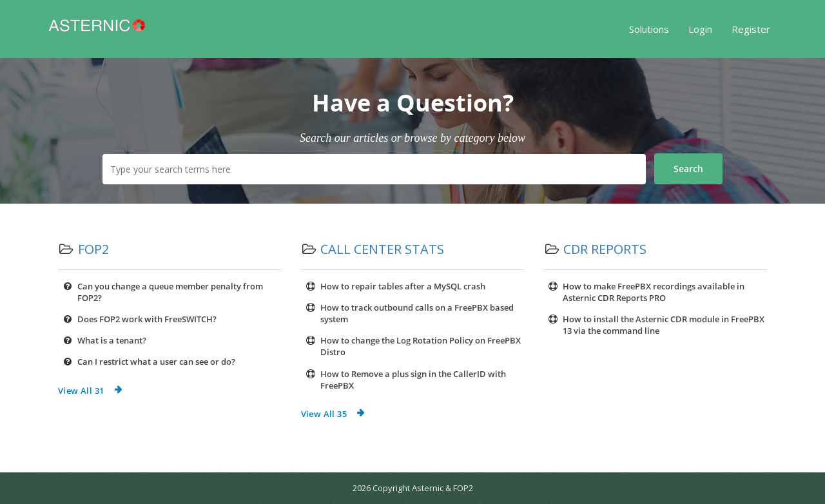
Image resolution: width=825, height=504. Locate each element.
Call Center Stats (382, 249)
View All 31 (81, 391)
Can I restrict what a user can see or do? (156, 362)
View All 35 (324, 414)
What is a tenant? (112, 340)
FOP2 (93, 249)
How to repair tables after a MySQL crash (403, 286)
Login (700, 29)
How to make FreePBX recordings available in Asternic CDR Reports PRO (654, 292)
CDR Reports (605, 249)
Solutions (649, 29)
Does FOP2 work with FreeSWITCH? (147, 319)
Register (751, 29)
